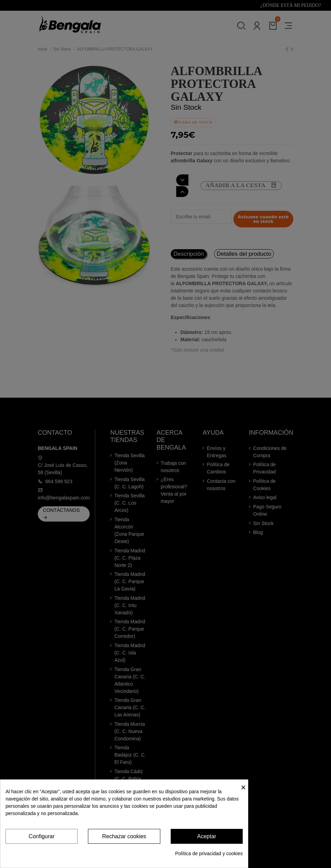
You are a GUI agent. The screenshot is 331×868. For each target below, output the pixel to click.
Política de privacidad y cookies (209, 853)
